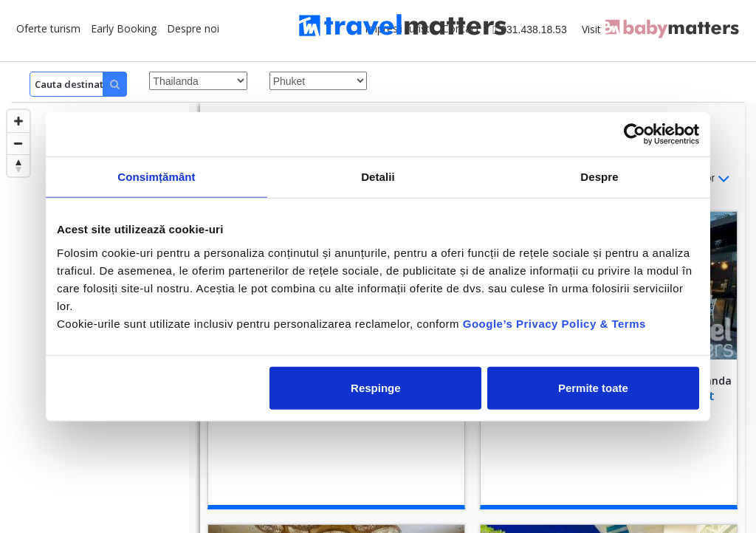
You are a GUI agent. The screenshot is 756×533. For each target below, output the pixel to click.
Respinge (376, 387)
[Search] (78, 84)
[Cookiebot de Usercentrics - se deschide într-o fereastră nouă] (635, 134)
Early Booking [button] (124, 28)
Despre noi (193, 28)
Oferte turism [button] (48, 28)
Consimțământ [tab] (156, 177)
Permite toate (593, 387)
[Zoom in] (18, 121)
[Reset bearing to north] (18, 165)
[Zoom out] (18, 143)
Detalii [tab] (378, 177)
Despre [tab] (599, 177)
